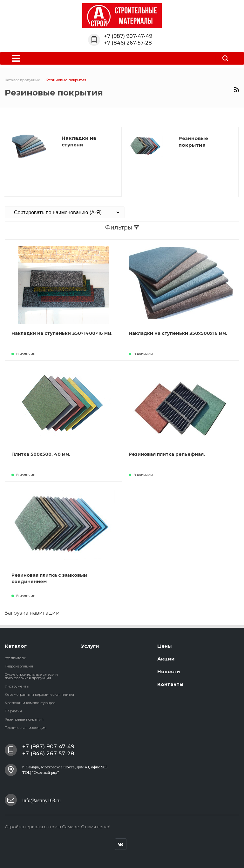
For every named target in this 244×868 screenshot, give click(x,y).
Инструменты (17, 686)
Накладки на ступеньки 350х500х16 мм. (178, 333)
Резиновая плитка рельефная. (167, 454)
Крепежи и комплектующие (30, 703)
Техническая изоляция (26, 728)
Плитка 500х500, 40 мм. (41, 454)
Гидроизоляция (19, 666)
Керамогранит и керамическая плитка (39, 695)
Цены (165, 646)
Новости (169, 671)
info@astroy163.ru (41, 800)
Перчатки (13, 711)
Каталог (16, 646)
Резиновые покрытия (24, 719)
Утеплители (16, 658)
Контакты (170, 684)
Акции (166, 659)
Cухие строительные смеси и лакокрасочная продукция (31, 676)
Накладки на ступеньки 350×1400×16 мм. (62, 333)
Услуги (90, 646)
